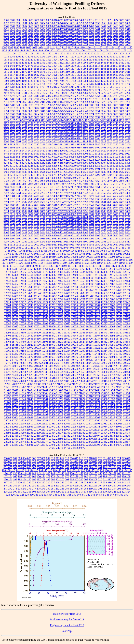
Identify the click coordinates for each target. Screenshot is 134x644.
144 (43, 473)
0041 (67, 23)
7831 (12, 211)
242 (124, 482)
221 (24, 482)
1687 (103, 78)
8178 (73, 220)
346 (107, 495)
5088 (49, 117)
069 (76, 464)
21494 (112, 390)
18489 (60, 336)
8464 (79, 232)
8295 (116, 226)
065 (58, 464)
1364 (73, 63)
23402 (112, 433)
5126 (127, 120)
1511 (79, 66)
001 (10, 458)
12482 (82, 284)
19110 (82, 348)
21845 (22, 399)
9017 (37, 239)
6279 (24, 163)
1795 (43, 87)
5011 (128, 105)
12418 (8, 278)
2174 (116, 90)
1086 (122, 44)
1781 (97, 84)
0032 (31, 23)
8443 (37, 232)
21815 (82, 396)
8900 (18, 239)
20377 (97, 372)
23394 (104, 433)
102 (105, 467)
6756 (85, 175)
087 (34, 467)
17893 (126, 323)
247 (20, 486)
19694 (112, 357)
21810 (67, 396)
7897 (61, 211)
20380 (104, 372)
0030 (18, 23)
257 (67, 486)
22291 (37, 411)
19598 (45, 357)
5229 (24, 135)
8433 (24, 232)
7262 (67, 193)
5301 (18, 141)
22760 (97, 420)
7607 (6, 205)
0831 (85, 38)
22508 (52, 414)
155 (95, 473)
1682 (73, 78)
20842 (74, 381)
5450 (37, 154)
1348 (37, 63)
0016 (91, 20)
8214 (122, 223)
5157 (12, 126)
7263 (73, 193)
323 (124, 492)
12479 (60, 284)
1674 (37, 78)
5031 (116, 108)
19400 (60, 354)
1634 (91, 75)
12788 (112, 308)
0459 (73, 29)
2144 (67, 87)
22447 (119, 411)
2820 (12, 102)
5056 (122, 111)
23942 (45, 445)
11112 (85, 266)
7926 (73, 211)
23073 (52, 430)
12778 (37, 308)
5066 (49, 114)
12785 (89, 308)
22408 (82, 411)
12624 (37, 293)
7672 (49, 208)
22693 (89, 417)
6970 (49, 181)
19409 (74, 354)
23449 (22, 436)
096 (76, 467)
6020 (122, 154)
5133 (37, 123)
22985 (74, 427)
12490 (119, 284)
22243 (97, 408)
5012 (6, 108)
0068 (49, 26)
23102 (82, 430)
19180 (22, 351)
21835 (119, 396)
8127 (37, 217)
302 (24, 492)
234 (86, 482)
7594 (61, 202)
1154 (70, 50)
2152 (116, 87)
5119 (85, 120)
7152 (43, 187)
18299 (15, 333)
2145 (73, 87)
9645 (85, 245)
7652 (122, 205)
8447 (49, 232)
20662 (126, 378)
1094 (41, 47)
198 (43, 479)
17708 (74, 323)
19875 (89, 360)
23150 (112, 430)
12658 (37, 299)
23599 (74, 439)
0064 (24, 26)
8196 (18, 223)
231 (72, 482)
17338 (104, 317)
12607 (37, 290)
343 (93, 495)
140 (24, 473)
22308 (52, 411)
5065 (43, 114)
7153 (49, 187)
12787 (104, 308)
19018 (89, 345)
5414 (24, 151)
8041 (37, 214)
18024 (74, 326)
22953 (15, 427)
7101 (85, 184)
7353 (110, 193)
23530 (8, 439)
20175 (37, 369)
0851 (24, 41)
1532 (49, 69)
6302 (91, 163)
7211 (73, 190)
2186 (37, 93)
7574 (6, 202)
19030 (97, 345)
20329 (37, 372)
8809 (97, 235)
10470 (30, 254)
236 (95, 482)
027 (6, 461)
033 (34, 461)
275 (24, 489)
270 (128, 486)
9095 (85, 239)
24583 (126, 445)
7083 (25, 184)
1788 (12, 87)
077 (114, 464)
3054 (91, 102)
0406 (97, 26)
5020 (55, 108)
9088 (61, 239)
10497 (89, 254)
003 (20, 458)
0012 (67, 20)
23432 (8, 436)
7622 (73, 205)
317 (95, 492)
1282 (97, 57)
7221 (122, 190)
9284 (49, 242)
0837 (122, 38)
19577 (30, 357)
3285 (31, 105)
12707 (97, 299)
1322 (43, 60)
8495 (37, 235)
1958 (49, 87)
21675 (104, 393)
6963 (31, 181)
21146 (119, 384)
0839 (128, 38)
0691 (116, 35)
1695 (18, 81)
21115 (89, 384)
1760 (122, 81)
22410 (89, 411)
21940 (52, 402)
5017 (37, 108)
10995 (89, 257)
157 (105, 473)
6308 (128, 163)
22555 (104, 414)
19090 (60, 348)
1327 (67, 60)
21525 (22, 393)
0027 (128, 20)
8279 (97, 226)
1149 (40, 50)
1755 (91, 81)
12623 (30, 293)
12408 (67, 275)
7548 (49, 199)
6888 (67, 178)
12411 (89, 275)
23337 (60, 433)
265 (105, 486)
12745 (15, 305)
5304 (37, 141)
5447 (18, 154)
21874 (67, 399)
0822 (43, 38)
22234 (82, 408)
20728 (45, 381)
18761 (126, 339)
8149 (103, 217)
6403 (103, 169)
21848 (30, 399)
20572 (104, 375)
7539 (24, 199)
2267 (73, 93)
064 (53, 464)
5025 (79, 108)
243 (128, 482)
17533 (119, 320)
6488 (12, 172)
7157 (73, 187)
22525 (74, 414)
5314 (85, 141)
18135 (67, 329)
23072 (45, 430)
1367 (91, 63)
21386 (126, 387)
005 (29, 458)
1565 (103, 69)
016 (81, 458)
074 (100, 464)
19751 (37, 360)
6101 (104, 157)
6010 (91, 154)
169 (34, 476)
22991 (82, 427)
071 (86, 464)
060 (34, 464)
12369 (104, 269)
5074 (91, 114)
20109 (52, 366)
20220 (67, 369)
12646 (74, 296)
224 (39, 482)
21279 (30, 387)
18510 (67, 336)
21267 (22, 387)
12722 (30, 302)
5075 (97, 114)
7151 (37, 187)
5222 (110, 132)
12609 (52, 290)
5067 (55, 114)
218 (10, 482)
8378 (43, 229)
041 (72, 461)
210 (100, 479)
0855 (49, 41)
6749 (43, 175)
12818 (15, 311)
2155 (6, 90)
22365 (60, 411)
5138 (67, 123)
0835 (110, 38)
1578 (55, 72)
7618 (55, 205)
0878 (110, 41)
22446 (112, 411)
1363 (67, 63)
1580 (67, 72)
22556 (112, 414)
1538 (79, 69)
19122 (97, 348)
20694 (15, 381)
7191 (67, 190)
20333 (45, 372)
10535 (104, 254)
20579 (119, 375)
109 (8, 470)
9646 (91, 245)
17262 (37, 317)
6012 (103, 154)
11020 (56, 260)
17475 (89, 320)
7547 (43, 199)
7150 (31, 187)
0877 (103, 41)
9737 (37, 248)
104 (114, 467)
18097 (30, 329)
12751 (52, 305)
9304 (110, 242)
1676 (43, 78)
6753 (67, 175)
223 (34, 482)
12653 (126, 296)
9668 (18, 248)
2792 (43, 99)
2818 (128, 99)
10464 (22, 254)
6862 (122, 175)
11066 (129, 260)
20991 (45, 384)
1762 (6, 84)
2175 (122, 90)
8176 (67, 220)
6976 (67, 181)
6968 (43, 181)
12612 (74, 290)
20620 (67, 378)
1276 (61, 57)
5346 (103, 144)
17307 (67, 317)
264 (100, 486)
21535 (37, 393)
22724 (8, 420)
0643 (37, 35)
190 (6, 479)
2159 (31, 90)
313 (76, 492)
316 (91, 492)
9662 (6, 248)
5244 (116, 135)
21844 (15, 399)
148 (62, 473)
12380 (52, 272)
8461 (73, 232)
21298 (67, 387)
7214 (91, 190)
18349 (74, 333)
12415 (112, 275)
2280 (24, 96)
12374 (15, 272)
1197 (73, 53)
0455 (49, 29)
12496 (8, 287)
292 (105, 489)
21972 (82, 402)
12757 (82, 305)
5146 (116, 123)
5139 (73, 123)
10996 (97, 257)
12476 (37, 284)
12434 (97, 278)
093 (62, 467)
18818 (52, 342)
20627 (82, 378)
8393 (103, 229)
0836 (116, 38)
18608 (126, 336)
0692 (122, 35)
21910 (22, 402)
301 (20, 492)
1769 (49, 84)
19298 (89, 351)
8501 (61, 235)
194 (24, 479)
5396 (73, 148)
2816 (116, 99)
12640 (30, 296)
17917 (15, 326)
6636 (85, 172)
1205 (121, 53)
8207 (79, 223)
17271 (60, 317)
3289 (55, 105)
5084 (24, 117)
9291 (61, 242)
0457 (61, 29)
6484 (122, 169)
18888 (15, 345)
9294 (73, 242)
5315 (91, 141)
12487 (112, 284)
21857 (37, 399)
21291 (52, 387)
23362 (82, 433)
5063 (31, 114)
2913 (55, 102)
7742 (103, 208)
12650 (104, 296)
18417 (15, 336)
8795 (91, 235)
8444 (43, 232)
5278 (61, 138)
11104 (35, 266)
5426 (97, 151)
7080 (6, 184)
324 (128, 492)
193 (20, 479)
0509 (122, 29)
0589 (97, 32)
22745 (60, 420)
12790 (119, 308)
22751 (67, 420)
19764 (45, 360)
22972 (52, 427)
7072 (103, 181)
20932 (126, 381)
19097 (67, 348)
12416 (119, 275)
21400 (8, 390)
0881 (122, 41)
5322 (6, 144)
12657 (30, 299)
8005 (116, 211)
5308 (61, 141)
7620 (67, 205)
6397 (85, 169)
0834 (103, 38)
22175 (8, 408)
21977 (97, 402)
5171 (97, 126)
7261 (61, 193)
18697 (67, 339)
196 (34, 479)
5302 (24, 141)
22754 (74, 420)
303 (29, 492)
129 (102, 470)
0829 (73, 38)
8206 (73, 223)
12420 (22, 278)
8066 (67, 214)
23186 (126, 430)
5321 (128, 141)
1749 (55, 81)
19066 (15, 348)
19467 (119, 354)
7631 (79, 205)
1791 (31, 87)
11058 (100, 260)
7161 (97, 187)
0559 (18, 32)
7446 (103, 196)
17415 (30, 320)
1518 (122, 66)
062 (43, 464)
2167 (73, 90)
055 (10, 464)
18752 (112, 339)
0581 (73, 32)
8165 (18, 220)
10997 (104, 257)
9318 (24, 245)
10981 (119, 254)
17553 (15, 323)
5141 (85, 123)
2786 (6, 99)
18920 (30, 345)
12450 (22, 281)
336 (60, 495)
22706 (104, 417)
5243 (110, 135)
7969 (97, 211)
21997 (126, 402)
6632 (67, 172)
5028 (97, 108)
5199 (6, 132)
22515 (60, 414)
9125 (110, 239)
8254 (79, 226)
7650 (116, 205)
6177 (30, 160)
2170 (91, 90)
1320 (31, 60)
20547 (74, 375)
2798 (73, 99)
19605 (60, 357)
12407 (60, 275)
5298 (128, 138)
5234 (55, 135)
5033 (128, 108)
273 (15, 489)
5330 (55, 144)
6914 (85, 178)
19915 (112, 360)
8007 (122, 211)
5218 (91, 132)
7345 (91, 193)
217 (6, 482)
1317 (18, 60)
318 (100, 492)
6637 (91, 172)
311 (67, 492)
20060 (119, 363)
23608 (82, 439)
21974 (89, 402)
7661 (12, 208)
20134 (89, 366)
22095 (74, 405)
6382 (43, 169)
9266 (31, 242)
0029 (12, 23)
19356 (22, 354)
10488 (60, 254)
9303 (103, 242)
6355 (110, 166)
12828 (89, 311)
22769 (104, 420)
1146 (22, 50)
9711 (24, 248)
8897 (128, 235)
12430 (74, 278)
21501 (126, 390)
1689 (116, 78)
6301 (85, 163)
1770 (55, 84)
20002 (52, 363)
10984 (15, 257)
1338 (110, 60)
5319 (116, 141)
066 (62, 464)
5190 (79, 129)
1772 (61, 84)
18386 (112, 333)
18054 (104, 326)
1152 (58, 50)
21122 (97, 384)
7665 (24, 208)
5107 (25, 120)
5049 (85, 111)
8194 (12, 223)
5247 (6, 138)
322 (119, 492)
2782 (110, 96)
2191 (67, 93)
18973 (52, 345)
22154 (112, 405)
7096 (79, 184)
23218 (15, 433)
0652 (85, 35)
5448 (24, 154)
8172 (43, 220)
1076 (97, 44)
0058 (116, 23)
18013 (60, 326)
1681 (67, 78)
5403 (116, 148)
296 (124, 489)
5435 (122, 151)
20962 (15, 384)
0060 (128, 23)
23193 (8, 433)
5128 (12, 123)
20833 (67, 381)
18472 (52, 336)
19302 (97, 351)
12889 (52, 314)
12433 (89, 278)
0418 (116, 26)
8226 (31, 226)
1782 (103, 84)
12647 (82, 296)
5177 (6, 129)
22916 (112, 424)
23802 (67, 442)
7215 (97, 190)
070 (81, 464)
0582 (79, 32)
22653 (52, 417)
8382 (61, 229)
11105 (42, 266)
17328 (97, 317)
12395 (126, 272)
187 (119, 476)
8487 (31, 235)
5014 (18, 108)
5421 (67, 151)
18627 (8, 339)
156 (100, 473)
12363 (59, 269)
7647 (103, 205)
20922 (112, 381)
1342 (6, 63)
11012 (19, 260)
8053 (55, 214)
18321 (45, 333)
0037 (55, 23)
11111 (78, 266)
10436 (51, 251)
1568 (122, 69)
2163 (49, 90)
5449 (31, 154)
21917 (30, 402)
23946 (60, 445)
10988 (45, 257)
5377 (116, 144)
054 (6, 464)
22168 (126, 405)
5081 (6, 117)
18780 (22, 342)
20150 (15, 369)
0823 (49, 38)
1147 (28, 50)
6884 (49, 178)
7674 (55, 208)
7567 (110, 199)
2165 (61, 90)
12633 (104, 293)
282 (58, 489)
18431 (22, 336)
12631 (89, 293)
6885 (55, 178)
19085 (52, 348)
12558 (97, 287)
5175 (122, 126)
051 (119, 461)
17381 (8, 320)
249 (29, 486)
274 (20, 489)
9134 (116, 239)
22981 (67, 427)
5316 (97, 141)
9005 (24, 239)
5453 (55, 154)
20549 (82, 375)
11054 (78, 260)
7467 (116, 196)
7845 (31, 211)
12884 (22, 314)
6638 (97, 172)
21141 (104, 384)
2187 (43, 93)
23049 (119, 427)
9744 (43, 248)
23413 (119, 433)
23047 (112, 427)
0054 (91, 23)
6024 (19, 157)
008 (43, 458)
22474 (8, 414)
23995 (97, 445)
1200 (91, 53)
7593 (55, 202)
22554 (97, 414)
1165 (7, 53)
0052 (79, 23)
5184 (49, 129)
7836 (18, 211)
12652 (119, 296)
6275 (128, 160)
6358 (128, 166)
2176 (128, 90)
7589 (49, 202)
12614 (89, 290)
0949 (43, 44)
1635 (97, 75)
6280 (31, 163)
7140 (12, 187)
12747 (22, 305)
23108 (89, 430)
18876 (8, 345)
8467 (85, 232)
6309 (6, 166)
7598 (85, 202)
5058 (6, 114)
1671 (18, 78)
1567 (116, 69)
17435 (60, 320)
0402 (79, 26)
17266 (45, 317)
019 (95, 458)
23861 (119, 442)
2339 (31, 96)
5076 (103, 114)
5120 (91, 120)
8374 (31, 229)
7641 (91, 205)
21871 (60, 399)
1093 (35, 47)
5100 (110, 117)
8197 (24, 223)
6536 (18, 172)
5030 (110, 108)
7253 (31, 193)
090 (48, 467)
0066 (37, 26)
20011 (59, 363)
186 (114, 476)
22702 (97, 417)
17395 (22, 320)
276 (29, 489)
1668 (128, 75)
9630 (49, 245)
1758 (110, 81)
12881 (126, 311)
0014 (79, 20)
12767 (104, 305)
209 (95, 479)
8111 (128, 214)
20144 (126, 366)
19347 (15, 354)
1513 (91, 66)
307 (48, 492)
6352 (91, 166)
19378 (45, 354)
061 (39, 464)
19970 (8, 363)
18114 (59, 329)
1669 (6, 78)
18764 (8, 342)
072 (91, 464)
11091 (78, 263)
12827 (82, 311)
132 (116, 470)
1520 (6, 69)
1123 (106, 47)
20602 (30, 378)
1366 (85, 63)
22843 (60, 424)
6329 (37, 166)
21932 (37, 402)
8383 (67, 229)
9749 (49, 248)
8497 (43, 235)
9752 (61, 248)
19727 (15, 360)
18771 (15, 342)
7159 (85, 187)
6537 (24, 172)
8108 (122, 214)
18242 (111, 329)
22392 (74, 411)
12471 (8, 284)
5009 (116, 105)
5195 (110, 129)
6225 (85, 160)
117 (45, 470)
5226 (6, 135)
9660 (128, 245)
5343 (91, 144)
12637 (8, 296)
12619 (126, 290)
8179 (79, 220)
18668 (45, 339)
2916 (73, 102)
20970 (23, 384)
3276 (103, 102)
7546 (37, 199)
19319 (112, 351)
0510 (128, 29)
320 (110, 492)
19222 (60, 351)
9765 (122, 248)
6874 (12, 178)
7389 (18, 196)
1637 (103, 75)
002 (15, 458)
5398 (85, 148)
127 (92, 470)
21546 (45, 393)
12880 (119, 311)
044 (86, 461)
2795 (55, 99)
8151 (110, 217)
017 (86, 458)
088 (39, 467)
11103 (28, 266)
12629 (74, 293)
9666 (12, 248)
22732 (30, 420)
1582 (79, 72)
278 (39, 489)
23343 (67, 433)
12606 (30, 290)
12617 (112, 290)
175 (62, 476)
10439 (66, 251)
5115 (67, 120)
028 (10, 461)
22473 (126, 411)
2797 (67, 99)
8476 (110, 232)
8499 (55, 235)
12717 (22, 302)
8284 (110, 226)
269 (124, 486)
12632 (97, 293)
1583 (85, 72)
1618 (18, 75)
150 (72, 473)
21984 (104, 402)
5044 (55, 111)
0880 (116, 41)
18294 (8, 333)
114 (31, 470)
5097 (97, 117)
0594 (122, 32)
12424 (45, 278)
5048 (79, 111)
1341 (128, 60)
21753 (22, 396)
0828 (67, 38)
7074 (110, 181)
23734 (15, 442)
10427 (14, 251)
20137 (111, 366)
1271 (31, 57)
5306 (49, 141)
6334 (43, 166)
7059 (85, 181)
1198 (79, 53)
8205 (67, 223)
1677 (49, 78)
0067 (43, 26)
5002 (73, 105)
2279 (18, 96)
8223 (24, 226)
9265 (24, 242)
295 (119, 489)
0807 (18, 38)
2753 (91, 96)
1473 (31, 66)
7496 (128, 196)
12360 (37, 269)
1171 (43, 53)
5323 (12, 144)
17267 (52, 317)
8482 (6, 235)
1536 (67, 69)
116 (41, 470)
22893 (97, 424)
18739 (104, 339)
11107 (56, 266)
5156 (6, 126)
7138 (128, 184)
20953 (8, 384)
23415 (126, 433)
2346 (73, 96)
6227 (97, 160)
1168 (25, 53)
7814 (6, 211)
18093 (23, 329)
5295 (122, 138)
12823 (52, 311)
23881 (15, 445)
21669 (89, 393)
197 (39, 479)
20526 (30, 375)
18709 (74, 339)
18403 (8, 336)
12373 (8, 272)
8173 (49, 220)
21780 (37, 396)
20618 (52, 378)
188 (124, 476)
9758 (85, 248)
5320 (122, 141)
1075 (91, 44)
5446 (12, 154)
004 (24, 458)
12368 (97, 269)
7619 (61, 205)
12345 (15, 269)
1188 (67, 53)
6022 (6, 157)
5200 (12, 132)
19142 (119, 348)
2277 (6, 96)
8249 (61, 226)
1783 (110, 84)
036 (48, 461)
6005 (79, 154)
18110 (52, 329)
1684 (85, 78)
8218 (18, 226)
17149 (112, 314)
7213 (85, 190)
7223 (6, 193)
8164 (12, 220)
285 (72, 489)
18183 (89, 329)
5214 (67, 132)
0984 (67, 44)
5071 (73, 114)
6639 (103, 172)
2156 (12, 90)
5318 (110, 141)
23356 (74, 433)
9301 (91, 242)
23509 (104, 436)
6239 (115, 160)
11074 (12, 263)
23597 (67, 439)
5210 (43, 132)
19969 (126, 360)
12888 (45, 314)
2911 (43, 102)
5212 (55, 132)
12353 (22, 269)
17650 (60, 323)
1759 (116, 81)
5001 (67, 105)
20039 (67, 363)
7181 (6, 190)
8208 (85, 223)
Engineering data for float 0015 (67, 625)
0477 (79, 29)
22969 (37, 427)
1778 (79, 84)
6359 (6, 169)
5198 (128, 129)
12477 (45, 284)
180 (86, 476)
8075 (79, 214)
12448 (8, 281)
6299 (73, 163)
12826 (74, 311)
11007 (5, 260)
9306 (122, 242)
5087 (43, 117)
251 (39, 486)
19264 (67, 351)
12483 (89, 284)
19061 (119, 345)
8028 (25, 214)
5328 (43, 144)
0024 (116, 20)
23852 (104, 442)
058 (24, 464)
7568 (116, 199)
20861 (82, 381)
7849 (37, 211)
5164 (55, 126)
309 (58, 492)
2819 (6, 102)
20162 (22, 369)
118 (50, 470)
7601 (103, 202)
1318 (24, 60)
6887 (61, 178)
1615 (128, 72)
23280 (22, 433)
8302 (122, 226)
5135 (49, 123)
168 (29, 476)
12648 (89, 296)
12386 (97, 272)
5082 (12, 117)
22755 (82, 420)
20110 (60, 366)
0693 (128, 35)
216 (128, 479)
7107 (104, 184)
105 (119, 467)
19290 (82, 351)
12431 (82, 278)
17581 (30, 323)
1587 (110, 72)
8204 (61, 223)
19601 (52, 357)
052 (124, 461)
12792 (8, 311)
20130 (74, 366)
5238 (79, 135)
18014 (67, 326)
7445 (97, 196)
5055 (116, 111)
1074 (85, 44)
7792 (122, 208)
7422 (73, 196)
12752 (60, 305)
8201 (49, 223)
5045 (61, 111)
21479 (82, 390)
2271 (97, 93)
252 (43, 486)
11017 (34, 260)
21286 (45, 387)
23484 (74, 436)
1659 (116, 75)
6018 (110, 154)
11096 (107, 263)
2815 (110, 99)
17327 (89, 317)
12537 (22, 287)
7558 (85, 199)
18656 (37, 339)
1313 (122, 57)
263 (95, 486)
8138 (61, 217)
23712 (126, 439)
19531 (15, 357)
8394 (110, 229)
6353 (97, 166)
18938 (45, 345)
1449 (116, 63)
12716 (15, 302)
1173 (55, 53)
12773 (8, 308)
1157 (88, 50)
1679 (61, 78)
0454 (43, 29)
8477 (116, 232)
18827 (82, 342)
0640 (18, 35)
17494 (104, 320)
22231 (74, 408)
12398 (15, 275)
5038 (31, 111)
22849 (67, 424)
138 (15, 473)
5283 (91, 138)
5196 (116, 129)
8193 (6, 223)
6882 (37, 178)
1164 (130, 50)
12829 (97, 311)
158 (110, 473)
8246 (55, 226)
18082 (15, 329)
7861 (55, 211)
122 (69, 470)
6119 (12, 160)
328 (22, 495)
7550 (55, 199)
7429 (91, 196)
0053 (85, 23)
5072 (79, 114)
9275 (43, 242)
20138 (119, 366)
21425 (22, 390)
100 (95, 467)
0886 (6, 44)
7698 (79, 208)
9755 (73, 248)
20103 (37, 366)
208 (91, 479)
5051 (97, 111)
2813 (97, 99)
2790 (31, 99)
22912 (104, 424)
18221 (97, 329)
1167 (19, 53)
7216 (103, 190)
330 (32, 495)
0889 (24, 44)
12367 (89, 269)
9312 (6, 245)
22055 (22, 405)
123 (74, 470)
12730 (82, 302)
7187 (43, 190)
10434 (37, 251)
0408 (110, 26)
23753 (37, 442)
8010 (6, 214)
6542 (31, 172)
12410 (82, 275)
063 (48, 464)
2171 (97, 90)
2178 (6, 93)
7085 (37, 184)
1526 (43, 69)
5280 (73, 138)
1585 (97, 72)
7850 (43, 211)
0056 (103, 23)
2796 (61, 99)
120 (59, 470)
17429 (52, 320)
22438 (97, 411)
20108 (45, 366)
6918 (110, 178)
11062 (107, 260)
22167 (119, 405)
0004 (24, 20)
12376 (22, 272)
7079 (128, 181)
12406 (52, 275)
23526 (126, 436)
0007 (43, 20)
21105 (82, 384)
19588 (37, 357)
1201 (97, 53)
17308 (74, 317)
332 (41, 495)
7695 (73, 208)
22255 (112, 408)
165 (15, 476)
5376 (110, 144)
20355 (74, 372)
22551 (89, 414)
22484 (22, 414)
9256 (128, 239)
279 (43, 489)
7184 (24, 190)
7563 (97, 199)
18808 (45, 342)
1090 (17, 47)
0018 (97, 20)
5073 (85, 114)
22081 (60, 405)
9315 (18, 245)
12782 (67, 308)
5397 (79, 148)
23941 (37, 445)
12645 (67, 296)
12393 (119, 272)
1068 (79, 44)
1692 (128, 78)
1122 (100, 47)
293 (110, 489)
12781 (60, 308)
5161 (37, 126)
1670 (12, 78)
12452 (37, 281)
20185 (45, 369)
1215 (127, 53)
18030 (82, 326)
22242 (89, 408)
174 (58, 476)
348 (117, 495)
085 (24, 467)
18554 (82, 336)
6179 (36, 160)
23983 (89, 445)
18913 (22, 345)
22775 (119, 420)
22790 (8, 424)
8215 (128, 223)
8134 (55, 217)
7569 (122, 199)
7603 (110, 202)
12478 (52, 284)
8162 (128, 217)
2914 (61, 102)
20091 (23, 366)
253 (48, 486)
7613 (37, 205)
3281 (6, 105)
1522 (18, 69)
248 (24, 486)
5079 (122, 114)
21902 (8, 402)
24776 (60, 448)
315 (86, 492)
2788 (18, 99)
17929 (22, 326)
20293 (22, 372)
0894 (37, 44)
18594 (112, 336)
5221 (103, 132)
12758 (89, 305)
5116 (73, 120)
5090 (61, 117)
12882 (8, 314)
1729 (31, 81)
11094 (100, 263)
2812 (91, 99)
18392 (126, 333)
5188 (67, 129)
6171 (24, 160)
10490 (67, 254)
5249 (18, 138)
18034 (89, 326)
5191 (85, 129)
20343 (60, 372)
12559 (104, 287)
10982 (126, 254)
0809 (24, 38)
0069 (55, 26)
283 (62, 489)
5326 (31, 144)
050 (114, 461)
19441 (97, 354)
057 (20, 464)
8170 (37, 220)
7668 (37, 208)
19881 (104, 360)
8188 (116, 220)
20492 (8, 375)
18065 (119, 326)
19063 (126, 345)
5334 (79, 144)
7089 (55, 184)
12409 (74, 275)
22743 (52, 420)
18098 (37, 329)
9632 (61, 245)
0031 (24, 23)
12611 (67, 290)
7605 (122, 202)
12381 (60, 272)
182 (95, 476)
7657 (128, 205)
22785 (126, 420)
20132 (82, 366)
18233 (104, 329)
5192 (91, 129)
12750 (45, 305)
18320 (37, 333)
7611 (24, 205)
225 (43, 482)
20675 (8, 381)
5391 (55, 148)
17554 (22, 323)
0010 (55, 20)
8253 (73, 226)
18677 (52, 339)
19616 (74, 357)
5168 (79, 126)
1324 (55, 60)
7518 (12, 199)
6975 (61, 181)
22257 (119, 408)
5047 (73, 111)
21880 (89, 399)
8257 (85, 226)
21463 (60, 390)
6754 (73, 175)
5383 (12, 148)
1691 (122, 78)
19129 (104, 348)
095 (72, 467)
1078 (110, 44)
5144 (103, 123)
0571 (67, 32)
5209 (37, 132)
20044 (89, 363)
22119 (89, 405)
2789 (24, 99)
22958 (30, 427)
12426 (52, 278)
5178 (12, 129)
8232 (37, 226)
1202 (103, 53)
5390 (49, 148)
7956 (85, 211)
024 (119, 458)
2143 (61, 87)
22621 (30, 417)
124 (78, 470)
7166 (116, 187)
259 (76, 486)
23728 (8, 442)
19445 (112, 354)
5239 (85, 135)
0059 (122, 23)
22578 (126, 414)
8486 (24, 235)
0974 (55, 44)
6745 (18, 175)
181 (91, 476)
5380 (128, 144)
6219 (55, 160)
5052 (103, 111)
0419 (122, 26)
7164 (103, 187)
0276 (73, 26)
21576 (60, 393)
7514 (6, 199)
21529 (30, 393)
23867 (126, 442)
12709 (112, 299)
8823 (110, 235)
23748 (22, 442)
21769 (30, 396)
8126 (31, 217)
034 (39, 461)
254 (53, 486)
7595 (67, 202)
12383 (74, 272)
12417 (126, 275)
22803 (15, 424)
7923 (67, 211)
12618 (119, 290)
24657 (52, 448)
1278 (73, 57)
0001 (6, 20)
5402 (110, 148)
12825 (67, 311)
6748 (37, 175)
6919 (116, 178)
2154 (128, 87)
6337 (61, 166)
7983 (103, 211)
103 (110, 467)
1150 (46, 50)
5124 (115, 120)
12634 (112, 293)
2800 (85, 99)
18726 (89, 339)
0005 (31, 20)
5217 (85, 132)
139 (20, 473)
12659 (45, 299)
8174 (55, 220)
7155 (61, 187)
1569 (128, 69)
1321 (37, 60)
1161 (112, 50)
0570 (61, 32)
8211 (103, 223)
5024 (73, 108)
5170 (91, 126)
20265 (112, 369)
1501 (37, 66)
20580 (126, 375)
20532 (52, 375)
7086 (43, 184)
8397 (122, 229)
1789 (18, 87)
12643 (52, 296)
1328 (73, 60)
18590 (104, 336)
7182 (12, 190)
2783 (116, 96)
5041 (49, 111)
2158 (24, 90)
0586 (91, 32)
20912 (97, 381)
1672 (24, 78)
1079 (116, 44)
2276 (128, 93)
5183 (43, 129)
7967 (91, 211)
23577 (45, 439)
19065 (8, 348)
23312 (45, 433)
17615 (52, 323)
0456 (55, 29)
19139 (111, 348)
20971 (30, 384)
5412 (12, 151)
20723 (37, 381)
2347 (79, 96)
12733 (89, 302)
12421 (30, 278)
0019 (103, 20)
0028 (6, 23)
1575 (37, 72)
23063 (22, 430)
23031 (97, 427)
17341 (112, 317)
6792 (97, 175)
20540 (67, 375)
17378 (126, 317)
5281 (79, 138)
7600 (97, 202)
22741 (45, 420)
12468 (126, 281)
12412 (97, 275)
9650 (97, 245)
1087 (128, 44)
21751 (15, 396)
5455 (61, 154)
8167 (31, 220)
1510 (73, 66)
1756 (97, 81)
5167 (73, 126)
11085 (49, 263)
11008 (12, 260)
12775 (22, 308)
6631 (61, 172)
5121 (97, 120)
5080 (128, 114)
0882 (128, 41)
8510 (67, 235)
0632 (6, 35)
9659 (122, 245)
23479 (60, 436)
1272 (37, 57)
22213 (52, 408)
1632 (79, 75)
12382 (67, 272)
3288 (49, 105)
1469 (18, 66)
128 (97, 470)
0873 (79, 41)
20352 (67, 372)
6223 (73, 160)
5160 (31, 126)
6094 (67, 157)
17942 (30, 326)
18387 (119, 333)
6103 (116, 157)
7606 (128, 202)
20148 (8, 369)
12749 (37, 305)
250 (34, 486)
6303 (97, 163)
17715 (82, 323)
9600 (37, 245)
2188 (49, 93)
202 (62, 479)
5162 (43, 126)
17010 (67, 314)
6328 (31, 166)
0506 (103, 29)
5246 (128, 135)
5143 (97, 123)
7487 (122, 196)
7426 (85, 196)
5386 (31, 148)
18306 (22, 333)
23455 (37, 436)
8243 (49, 226)
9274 (37, 242)
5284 (97, 138)
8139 (67, 217)
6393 (67, 169)
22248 (104, 408)
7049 (73, 181)
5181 (31, 129)
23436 (15, 436)
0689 (103, 35)
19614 (67, 357)
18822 (74, 342)
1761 (128, 81)
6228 (103, 160)
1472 (24, 66)
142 (34, 473)
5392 (61, 148)
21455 (52, 390)
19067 (23, 348)
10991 (67, 257)
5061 (18, 114)
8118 (6, 217)
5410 (128, 148)
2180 (18, 93)
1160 (106, 50)
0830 (79, 38)
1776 (67, 84)
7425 (79, 196)
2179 (12, 93)
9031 (55, 239)
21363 (104, 387)
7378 (122, 193)
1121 (94, 47)
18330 (60, 333)
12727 (60, 302)
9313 (12, 245)
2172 (103, 90)
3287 (43, 105)
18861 (112, 342)
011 (57, 458)
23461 (45, 436)
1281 (91, 57)
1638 (110, 75)
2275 (122, 93)
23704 (119, 439)
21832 (112, 396)
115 (36, 470)
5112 (49, 120)
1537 (73, 69)
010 (53, 458)
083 (15, 467)
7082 (19, 184)
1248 (12, 57)
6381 (37, 169)
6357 (122, 166)
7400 (37, 196)
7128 (122, 184)
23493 (89, 436)
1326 (61, 60)
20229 (82, 369)
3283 (18, 105)
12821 (37, 311)
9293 (67, 242)
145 (48, 473)
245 (10, 486)
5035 (12, 111)
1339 (116, 60)
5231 (37, 135)
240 (114, 482)
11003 (126, 257)
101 (100, 467)
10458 (118, 251)
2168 (79, 90)
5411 (6, 151)
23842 (89, 442)
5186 (55, 129)
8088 (110, 214)
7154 (55, 187)
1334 (85, 60)
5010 (122, 105)
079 (124, 464)
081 (6, 467)
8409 (18, 232)
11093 (93, 263)
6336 (55, 166)
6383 (49, 169)
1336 (97, 60)
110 (13, 470)
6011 (97, 154)
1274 (49, 57)
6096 (79, 157)
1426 (97, 63)
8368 (12, 229)
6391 (55, 169)
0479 (91, 29)
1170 (37, 53)
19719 (8, 360)
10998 (112, 257)
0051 (73, 23)
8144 (85, 217)
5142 (91, 123)
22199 (30, 408)
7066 (91, 181)
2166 (67, 90)
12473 (22, 284)
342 (88, 495)
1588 (116, 72)
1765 (24, 84)
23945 (52, 445)
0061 (6, 26)
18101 (45, 329)
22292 (45, 411)
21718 (126, 393)
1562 (85, 69)
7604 (116, 202)
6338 (67, 166)
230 (67, 482)
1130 (16, 50)
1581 (73, 72)
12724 (45, 302)
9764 (116, 248)
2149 (97, 87)
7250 (12, 193)
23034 (104, 427)
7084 (31, 184)
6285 (61, 163)
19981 (22, 363)
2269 (85, 93)
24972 (82, 448)
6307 (122, 163)
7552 (61, 199)
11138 (8, 269)
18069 (126, 326)
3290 (61, 105)
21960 (67, 402)
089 (43, 467)
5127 (6, 123)
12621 (15, 293)
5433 (110, 151)
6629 (49, 172)
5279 (67, 138)
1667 (122, 75)
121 (64, 470)
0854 (43, 41)
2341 (43, 96)
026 (128, 458)
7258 (49, 193)
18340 (67, 333)
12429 (67, 278)
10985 (23, 257)
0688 (97, 35)
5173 (110, 126)
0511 (6, 32)
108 (4, 470)
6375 (31, 169)
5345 (97, 144)
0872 (73, 41)
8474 (103, 232)
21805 (60, 396)
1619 (24, 75)
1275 (55, 57)
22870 (82, 424)
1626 (61, 75)
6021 (128, 154)
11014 (27, 260)
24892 (74, 448)
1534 (55, 69)
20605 (45, 378)
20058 (112, 363)
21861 (45, 399)
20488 (126, 372)
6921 (128, 178)
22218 (60, 408)
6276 (6, 163)
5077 (110, 114)
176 (67, 476)
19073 (37, 348)
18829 (89, 342)
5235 (61, 135)
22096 (82, 405)
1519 (128, 66)
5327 (37, 144)
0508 (116, 29)
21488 (97, 390)
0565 (31, 32)
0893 (31, 44)
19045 (104, 345)
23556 (30, 439)
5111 (43, 120)
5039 (37, 111)
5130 (18, 123)
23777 (45, 442)
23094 (67, 430)
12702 (89, 299)
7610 (18, 205)
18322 (52, 333)
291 (100, 489)
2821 (18, 102)
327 (17, 495)
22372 (67, 411)
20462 (119, 372)
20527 (37, 375)
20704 (30, 381)
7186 (37, 190)
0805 (12, 38)
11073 (5, 263)
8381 (55, 229)
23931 (30, 445)
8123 (18, 217)
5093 (79, 117)
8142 (73, 217)
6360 (12, 169)
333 (46, 495)
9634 (67, 245)
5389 (43, 148)
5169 (85, 126)
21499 (119, 390)
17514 (112, 320)
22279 (30, 411)
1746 (37, 81)
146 (53, 473)
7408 (55, 196)
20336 (52, 372)
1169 (31, 53)
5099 (103, 117)
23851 (97, 442)
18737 (97, 339)
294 (114, 489)
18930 (37, 345)
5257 (55, 138)
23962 (74, 445)
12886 (37, 314)
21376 (112, 387)
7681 (61, 208)
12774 (15, 308)
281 (53, 489)
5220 (97, 132)
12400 (22, 275)
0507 (110, 29)
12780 (52, 308)
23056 (15, 430)
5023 (67, 108)
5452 (49, 154)
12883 (15, 314)
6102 (110, 157)
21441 (45, 390)
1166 (13, 53)
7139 (6, 187)
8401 (128, 229)
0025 (122, 20)
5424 (85, 151)
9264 (18, 242)
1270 (24, 57)
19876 (97, 360)
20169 (30, 369)
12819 (22, 311)
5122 (103, 120)
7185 (31, 190)
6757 (91, 175)
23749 (30, 442)
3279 (122, 102)
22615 (22, 417)
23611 (97, 439)
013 (67, 458)
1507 (61, 66)
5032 (122, 108)
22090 (67, 405)
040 (67, 461)
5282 (85, 138)
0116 (61, 26)
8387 (79, 229)
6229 (109, 160)
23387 (97, 433)
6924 (18, 181)
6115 (128, 157)
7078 (122, 181)
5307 (55, 141)
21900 (126, 399)
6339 (73, 166)
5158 (18, 126)
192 (15, 479)
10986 (30, 257)
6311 (18, 166)
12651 (112, 296)
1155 (76, 50)
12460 (97, 281)
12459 (89, 281)
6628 (43, 172)
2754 (97, 96)
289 (91, 489)
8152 (116, 217)
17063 (74, 314)
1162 (118, 50)
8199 (37, 223)
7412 (61, 196)
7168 (128, 187)
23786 (60, 442)
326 (13, 495)
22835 (52, 424)
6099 (98, 157)
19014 (74, 345)
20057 (104, 363)
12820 (30, 311)
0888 (18, 44)
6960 (24, 181)
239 (110, 482)
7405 (49, 196)
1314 (128, 57)
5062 (24, 114)
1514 (97, 66)
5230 (31, 135)
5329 (49, 144)
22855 (74, 424)
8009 (128, 211)
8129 (43, 217)
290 (95, 489)
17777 (104, 323)
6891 (79, 178)
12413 (104, 275)
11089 (63, 263)
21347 (97, 387)
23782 (52, 442)
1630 (67, 75)
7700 (91, 208)
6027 (37, 157)
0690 (110, 35)
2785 (128, 96)
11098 (122, 263)
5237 (73, 135)
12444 (104, 278)
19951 (119, 360)
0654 (91, 35)
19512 (8, 357)
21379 (119, 387)
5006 (97, 105)
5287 (110, 138)
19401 (67, 354)
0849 (18, 41)
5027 (91, 108)
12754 (67, 305)
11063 (115, 260)
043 (81, 461)
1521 (12, 69)
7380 (128, 193)
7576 (12, 202)
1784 (116, 84)
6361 (18, 169)
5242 (103, 135)
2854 (31, 102)
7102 (91, 184)
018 (91, 458)
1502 (43, 66)
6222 (67, 160)
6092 (55, 157)
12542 (45, 287)
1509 (67, 66)
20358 (82, 372)
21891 (119, 399)
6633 (73, 172)
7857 (49, 211)
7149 (24, 187)
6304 (103, 163)
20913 (104, 381)
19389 (52, 354)
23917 (22, 445)
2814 (103, 99)
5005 (91, 105)
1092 (29, 47)
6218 (49, 160)
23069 (30, 430)
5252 (37, 138)
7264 (79, 193)
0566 (37, 32)
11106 (49, 266)
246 (15, 486)
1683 (79, 78)
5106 (19, 120)
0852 (31, 41)
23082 (60, 430)
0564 (24, 32)
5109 (37, 120)
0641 (24, 35)
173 (53, 476)
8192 (128, 220)
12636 (126, 293)
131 (111, 470)
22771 (112, 420)
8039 (31, 214)
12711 (119, 299)
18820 (60, 342)
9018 (43, 239)
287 (81, 489)
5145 (110, 123)
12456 (67, 281)
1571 (12, 72)
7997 (110, 211)
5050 (91, 111)
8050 (43, 214)
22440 (104, 411)
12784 (82, 308)
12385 (89, 272)
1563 (91, 69)
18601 (119, 336)
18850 (97, 342)
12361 (45, 269)
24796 (67, 448)
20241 (89, 369)
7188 (49, 190)
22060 (30, 405)
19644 (97, 357)
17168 (126, 314)
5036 (18, 111)
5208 (31, 132)
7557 (79, 199)
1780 (91, 84)
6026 (31, 157)
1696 (24, 81)
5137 (61, 123)
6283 (49, 163)
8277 (91, 226)
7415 (67, 196)
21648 (67, 393)
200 (53, 479)
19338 (126, 351)
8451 (61, 232)
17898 (8, 326)
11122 (121, 266)
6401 (97, 169)
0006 (37, 20)
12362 (52, 269)
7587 (43, 202)
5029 (103, 108)
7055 (79, 181)
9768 (8, 251)
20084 (15, 366)
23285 (30, 433)
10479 (45, 254)
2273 (110, 93)
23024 (89, 427)
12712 (126, 299)
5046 (67, 111)
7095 (73, 184)
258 (72, 486)
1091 (23, 47)
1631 (73, 75)
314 (81, 492)
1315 (6, 60)
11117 (99, 266)
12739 (112, 302)
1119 (82, 47)
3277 (110, 102)
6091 (49, 157)
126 (88, 470)
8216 (6, 226)
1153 (64, 50)
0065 (31, 26)
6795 (116, 175)
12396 (8, 275)
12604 (15, 290)
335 (55, 495)
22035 (8, 405)
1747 (43, 81)
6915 (91, 178)
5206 (18, 132)
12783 (74, 308)
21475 (74, 390)
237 (100, 482)
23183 (119, 430)
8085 (98, 214)
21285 (37, 387)
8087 (104, 214)
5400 (97, 148)
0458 (67, 29)
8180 (85, 220)
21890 (112, 399)
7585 (31, 202)
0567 (43, 32)
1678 (55, 78)
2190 (61, 93)
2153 (122, 87)
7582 (24, 202)
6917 (103, 178)
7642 (97, 205)
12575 (119, 287)
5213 (61, 132)
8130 (49, 217)
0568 (49, 32)
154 (91, 473)
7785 (116, 208)
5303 (31, 141)
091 (53, 467)
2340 (37, 96)
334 (50, 495)
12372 (126, 269)
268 (119, 486)
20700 (22, 381)
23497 (97, 436)
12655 (15, 299)
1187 (61, 53)
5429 (103, 151)
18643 (22, 339)
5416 (37, 151)
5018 (43, 108)
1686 (97, 78)
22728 (22, 420)
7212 (79, 190)
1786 (128, 84)
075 (105, 464)
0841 (12, 41)
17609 (45, 323)
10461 (8, 254)
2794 (49, 99)
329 (27, 495)
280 (48, 489)
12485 (104, 284)
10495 (82, 254)
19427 (89, 354)
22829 (45, 424)
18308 (30, 333)
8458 (67, 232)
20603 (37, 378)
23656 (104, 439)
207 (86, 479)
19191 (30, 351)
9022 (49, 239)
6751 (55, 175)
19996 (37, 363)
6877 (18, 178)
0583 (85, 32)
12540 (30, 287)
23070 (37, 430)
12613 (82, 290)
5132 (31, 123)
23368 (89, 433)
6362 (24, 169)
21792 (45, 396)
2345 (67, 96)
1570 (6, 72)
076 (110, 464)
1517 (116, 66)
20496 (15, 375)
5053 (110, 111)
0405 (91, 26)
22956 (22, 427)
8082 (91, 214)
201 (58, 479)
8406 (6, 232)
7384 (12, 196)
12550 (74, 287)
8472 (97, 232)
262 (91, 486)
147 (58, 473)
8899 (12, 239)
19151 (126, 348)
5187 (61, 129)
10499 (97, 254)
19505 (126, 354)
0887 (12, 44)
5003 (79, 105)
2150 (103, 87)
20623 (74, 378)
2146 (79, 87)
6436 (110, 169)
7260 (55, 193)
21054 (67, 384)
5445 (6, 154)
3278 (116, 102)
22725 (15, 420)
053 (128, 461)
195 (29, 479)
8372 (24, 229)
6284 (55, 163)
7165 (110, 187)
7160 (91, 187)
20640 (104, 378)
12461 (104, 281)
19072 (30, 348)
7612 (31, 205)
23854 (112, 442)
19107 (75, 348)
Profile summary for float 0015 (67, 619)
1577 (49, 72)
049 (110, 461)
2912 (49, 102)
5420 (61, 151)
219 (15, 482)
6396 (79, 169)
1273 (43, 57)
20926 (119, 381)
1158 (94, 50)
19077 (45, 348)
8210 (97, 223)
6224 (79, 160)
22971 (45, 427)
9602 (43, 245)
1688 (110, 78)
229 (62, 482)
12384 (82, 272)
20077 (8, 366)
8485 (18, 235)
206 (81, 479)
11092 (85, 263)
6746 (24, 175)
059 (29, 464)
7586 (37, 202)
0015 (85, 20)
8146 (97, 217)
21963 (74, 402)
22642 (45, 417)
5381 (6, 148)
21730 (8, 396)
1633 (85, 75)
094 (67, 467)
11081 (27, 263)
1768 (43, 84)
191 (10, 479)
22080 (52, 405)
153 (86, 473)
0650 (73, 35)
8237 (43, 226)
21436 (37, 390)
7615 (49, 205)
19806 (52, 360)
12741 (119, 302)
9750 (55, 248)
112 (22, 470)
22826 (37, 424)
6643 (128, 172)
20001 (45, 363)
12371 (119, 269)
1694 (12, 81)
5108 (31, 120)
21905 (15, 402)
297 (128, 489)
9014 (31, 239)
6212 (43, 160)
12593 (8, 290)
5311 (79, 141)
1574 (31, 72)
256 (62, 486)
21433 (30, 390)
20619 (60, 378)
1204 (115, 53)
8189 (122, 220)
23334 (52, 433)
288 (86, 489)
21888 (104, 399)
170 (39, 476)
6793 (103, 175)
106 (124, 467)
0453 (37, 29)
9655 (110, 245)
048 (105, 461)
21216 (8, 387)
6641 (116, 172)
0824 (55, 38)
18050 (97, 326)
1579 (61, 72)
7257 (43, 193)
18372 (97, 333)
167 (24, 476)
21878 (74, 399)
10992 (75, 257)
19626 (82, 357)
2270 (91, 93)
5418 (49, 151)
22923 (119, 424)
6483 (116, 169)
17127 (104, 314)
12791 (126, 308)
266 (110, 486)
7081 (12, 184)
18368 (89, 333)
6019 (116, 154)
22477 (15, 414)
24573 (119, 445)
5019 (49, 108)
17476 (97, 320)
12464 (119, 281)
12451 (30, 281)
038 (58, 461)
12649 (97, 296)
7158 (79, 187)
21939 (45, 402)
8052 (49, 214)
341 (84, 495)
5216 (79, 132)
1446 (103, 63)
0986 (73, 44)
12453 (45, 281)
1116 (64, 47)
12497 (15, 287)
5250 (24, 138)
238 (105, 482)
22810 (30, 424)
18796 (37, 342)
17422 (37, 320)
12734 (97, 302)
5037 (24, 111)
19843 (67, 360)
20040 (74, 363)
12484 (97, 284)
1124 (112, 47)
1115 (58, 47)
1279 (79, 57)
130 (107, 470)
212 (110, 479)
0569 (55, 32)
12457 (74, 281)
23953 (67, 445)
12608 (45, 290)
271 (6, 489)
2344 (61, 96)
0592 (110, 32)
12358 (30, 269)
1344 (12, 63)
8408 (12, 232)
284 (67, 489)
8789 (85, 235)
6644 (6, 175)
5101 (116, 117)
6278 (18, 163)
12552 (89, 287)
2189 (55, 93)
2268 (79, 93)
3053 (85, 102)
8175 (61, 220)
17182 (15, 317)
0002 (12, 20)
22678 (74, 417)
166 (20, 476)
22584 (8, 417)
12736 (104, 302)
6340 (79, 166)
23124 (97, 430)
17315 (82, 317)
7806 (128, 208)
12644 (60, 296)
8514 (79, 235)
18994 (60, 345)
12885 (30, 314)
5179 (18, 129)
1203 (109, 53)
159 (114, 473)
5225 (128, 132)
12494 (126, 284)
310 (62, 492)
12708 (104, 299)
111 (18, 470)
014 (72, 458)
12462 (112, 281)
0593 (116, 32)
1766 (31, 84)
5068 (61, 114)
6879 (24, 178)
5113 (55, 120)
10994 (82, 257)
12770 (126, 305)
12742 (126, 302)
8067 (73, 214)
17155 (119, 314)
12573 (112, 287)
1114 (53, 47)
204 (72, 479)
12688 (52, 299)
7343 (85, 193)
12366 (82, 269)
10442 (74, 251)
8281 (103, 226)
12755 (74, 305)
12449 (15, 281)
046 (95, 461)
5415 (31, 151)
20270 (119, 369)
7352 (103, 193)
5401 (103, 148)
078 (119, 464)
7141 (18, 187)
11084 (41, 263)
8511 (73, 235)
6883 (43, 178)
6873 (6, 178)
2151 (110, 87)
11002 (119, 257)
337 (65, 495)
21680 (112, 393)
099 (91, 467)
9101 (103, 239)
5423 (79, 151)
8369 (18, 229)
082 (10, 467)
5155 (128, 123)
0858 (67, 41)
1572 (18, 72)
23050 (126, 427)
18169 (82, 329)
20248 (104, 369)
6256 (122, 160)
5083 (18, 117)
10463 (15, 254)
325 (8, 495)
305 (39, 492)
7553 (67, 199)
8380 (49, 229)
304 (34, 492)
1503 (49, 66)
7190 (61, 190)
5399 (91, 148)
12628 (67, 293)
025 (124, 458)
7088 (49, 184)
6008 (85, 154)
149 (67, 473)
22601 (15, 417)
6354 (103, 166)
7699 (85, 208)
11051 (63, 260)
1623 (43, 75)
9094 (79, 239)
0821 (37, 38)
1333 (79, 60)
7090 (61, 184)
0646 (55, 35)
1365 (79, 63)
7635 (85, 205)
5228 (18, 135)
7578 (18, 202)
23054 (8, 430)
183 (100, 476)
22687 (82, 417)
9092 (73, 239)
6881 (31, 178)
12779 (45, 308)
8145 (91, 217)
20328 (30, 372)
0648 (61, 35)
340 (79, 495)
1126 (124, 47)
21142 (111, 384)
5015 (24, 108)
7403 (43, 196)
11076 (19, 263)
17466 (82, 320)
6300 (79, 163)
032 (29, 461)
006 (34, 458)
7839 (24, 211)
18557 (89, 336)
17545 (8, 323)
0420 (128, 26)
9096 (91, 239)
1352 (61, 63)
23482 (67, 436)
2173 (110, 90)
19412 (82, 354)
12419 (15, 278)
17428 (45, 320)
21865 (52, 399)
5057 (128, 111)
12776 (30, 308)
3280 (128, 102)
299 (10, 492)
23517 (119, 436)
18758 (119, 339)
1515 (103, 66)
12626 (52, 293)
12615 (97, 290)
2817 (122, 99)
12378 (37, 272)
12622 (22, 293)
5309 (67, 141)
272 (10, 489)
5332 (67, 144)
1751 (67, 81)
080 (128, 464)
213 (114, 479)
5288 (116, 138)
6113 (122, 157)
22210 (45, 408)
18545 (74, 336)
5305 (43, 141)
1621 (31, 75)
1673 (31, 78)
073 (95, 464)
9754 (67, 248)
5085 (31, 117)
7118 (116, 184)
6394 (73, 169)
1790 (24, 87)
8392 (97, 229)
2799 (79, 99)
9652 (103, 245)
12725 (52, 302)
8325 (128, 226)
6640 (110, 172)
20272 (126, 369)
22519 (67, 414)
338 (69, 495)
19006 (67, 345)
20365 (89, 372)
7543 (31, 199)
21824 (97, 396)
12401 (30, 275)
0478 (85, 29)
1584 (91, 72)
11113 (92, 266)
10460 (126, 251)
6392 (61, 169)
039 (62, 461)
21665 (82, 393)
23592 (52, 439)
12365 (74, 269)
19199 (37, 351)
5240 (91, 135)
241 (119, 482)
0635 (12, 35)
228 (58, 482)
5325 (24, 144)
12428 (60, 278)
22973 (60, 427)
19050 (112, 345)
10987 (37, 257)
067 (67, 464)
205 (76, 479)
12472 (15, 284)
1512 (85, 66)
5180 (24, 129)
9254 (122, 239)
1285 (103, 57)
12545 (60, 287)
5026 (85, 108)
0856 (55, 41)
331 (36, 495)
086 (29, 467)
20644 (112, 378)
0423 (18, 29)
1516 (110, 66)
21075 (75, 384)
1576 (43, 72)
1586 (103, 72)
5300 (12, 141)
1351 (55, 63)
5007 (103, 105)
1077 (103, 44)
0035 (49, 23)
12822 (45, 311)
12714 (8, 302)
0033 (37, 23)
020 (100, 458)
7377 (116, 193)
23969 (82, 445)
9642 (79, 245)
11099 (129, 263)
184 (105, 476)
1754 (85, 81)
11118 (106, 266)
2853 (24, 102)
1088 (4, 47)
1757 (103, 81)
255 (58, 486)
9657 (116, 245)
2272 (103, 93)
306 (43, 492)
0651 (79, 35)
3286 (37, 105)
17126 (97, 314)
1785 (122, 84)
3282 (12, 105)
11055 (85, 260)
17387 (15, 320)
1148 (34, 50)
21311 (82, 387)
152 (81, 473)
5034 (6, 111)
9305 (116, 242)
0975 (61, 44)
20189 (52, 369)
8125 (24, 217)
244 (6, 486)
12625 (45, 293)
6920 (122, 178)
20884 (89, 381)
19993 (30, 363)
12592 (126, 287)
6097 (85, 157)
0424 (24, 29)
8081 (85, 214)
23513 (112, 436)
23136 (104, 430)
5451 (43, 154)
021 (105, 458)
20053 (97, 363)
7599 (91, 202)
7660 (6, 208)
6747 (31, 175)
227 (53, 482)
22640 (37, 417)
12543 (52, 287)
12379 (45, 272)
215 (124, 479)
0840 (6, 41)
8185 (110, 220)
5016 (31, 108)
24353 (104, 445)
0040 (61, 23)
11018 (41, 260)
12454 (52, 281)
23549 (22, 439)
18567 (97, 336)
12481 (74, 284)
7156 (67, 187)
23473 (52, 436)
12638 (15, 296)
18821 (67, 342)
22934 (126, 424)
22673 (67, 417)
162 (128, 473)
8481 (128, 232)
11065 (122, 260)
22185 (15, 408)
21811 (74, 396)
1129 (10, 50)
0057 (110, 23)
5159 (24, 126)
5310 (73, 141)
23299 (37, 433)
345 (102, 495)
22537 (82, 414)
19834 (60, 360)
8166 (24, 220)
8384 (73, 229)
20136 (104, 366)
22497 (45, 414)
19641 (89, 357)
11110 (71, 266)
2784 (122, 96)
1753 (79, 81)
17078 (89, 314)
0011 (61, 20)
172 (48, 476)
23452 (30, 436)
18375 (104, 333)
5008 (110, 105)
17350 (119, 317)
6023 (12, 157)
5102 (122, 117)
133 (121, 470)
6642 (122, 172)
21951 (60, 402)
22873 (89, 424)
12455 (60, 281)
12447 (126, 278)
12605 (22, 290)
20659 (119, 378)
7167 (122, 187)
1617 (12, 75)
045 (91, 461)
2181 (24, 93)
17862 (119, 323)
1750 (61, 81)
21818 (89, 396)
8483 (12, 235)
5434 (116, 151)
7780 (110, 208)
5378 (122, 144)
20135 (97, 366)
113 (27, 470)
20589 (8, 378)
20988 (38, 384)
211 (105, 479)
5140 (79, 123)
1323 (49, 60)
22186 (22, 408)
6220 (61, 160)
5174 (116, 126)
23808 (74, 442)
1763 (12, 84)
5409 (122, 148)
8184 (103, 220)
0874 (85, 41)
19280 (74, 351)
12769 (119, 305)
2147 (85, 87)
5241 (97, 135)
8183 (97, 220)
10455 (103, 251)
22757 (89, 420)
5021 (61, 108)
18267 (119, 329)
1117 (70, 47)
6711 (12, 175)
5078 (116, 114)
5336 (85, 144)
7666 (31, 208)
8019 (12, 214)
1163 (124, 50)
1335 (91, 60)
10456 (111, 251)
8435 (31, 232)
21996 (119, 402)
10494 (74, 254)
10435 (44, 251)
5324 (18, 144)
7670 (43, 208)
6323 (24, 166)
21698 (119, 393)
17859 (112, 323)
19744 (22, 360)
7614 (43, 205)
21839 (8, 399)
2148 (91, 87)
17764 (97, 323)
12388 (104, 272)
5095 (91, 117)
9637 (73, 245)
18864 (126, 342)
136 (6, 473)
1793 (37, 87)
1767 (37, 84)
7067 (97, 181)
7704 (97, 208)
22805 (22, 424)
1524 (31, 69)
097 (81, 467)
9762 (103, 248)
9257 (6, 242)
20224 (74, 369)
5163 (49, 126)
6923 (12, 181)
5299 (6, 141)
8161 (122, 217)
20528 (45, 375)
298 (6, 492)
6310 (12, 166)
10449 (96, 251)
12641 (37, 296)
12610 (60, 290)
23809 (82, 442)
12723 (37, 302)
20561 (89, 375)
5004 (85, 105)
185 (110, 476)
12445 (112, 278)
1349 (43, 63)
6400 (91, 169)
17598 (37, 323)
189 (128, 476)
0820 (31, 38)
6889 (73, 178)
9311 (128, 242)
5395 (67, 148)
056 (15, 464)
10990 (60, 257)
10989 (52, 257)
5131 (24, 123)
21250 (15, 387)
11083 (34, 263)
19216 (52, 351)
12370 (111, 269)
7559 (91, 199)
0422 (12, 29)
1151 (52, 50)
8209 (91, 223)
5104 (7, 120)
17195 (22, 317)
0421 (6, 29)
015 (76, 458)
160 (119, 473)
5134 (43, 123)
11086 (56, 263)
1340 (122, 60)
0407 (103, 26)
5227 (12, 135)
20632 (97, 378)
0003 (18, 20)
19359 (30, 354)
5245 (122, 135)
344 (98, 495)
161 (124, 473)
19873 (82, 360)
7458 (110, 196)
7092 (67, 184)
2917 (79, 102)
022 (110, 458)
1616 (6, 75)
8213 (116, 223)
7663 (18, 208)
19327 (119, 351)
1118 (76, 47)
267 (114, 486)
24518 (112, 445)
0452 (31, 29)
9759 (91, 248)
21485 (89, 390)
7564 (103, 199)
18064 (112, 326)
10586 (112, 254)
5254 (43, 138)
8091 (116, 214)
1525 (37, 69)
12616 (104, 290)
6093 (61, 157)
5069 (67, 114)
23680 (112, 439)
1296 (110, 57)
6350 (85, 166)
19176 (15, 351)
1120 (88, 47)
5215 (73, 132)
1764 (18, 84)
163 (6, 476)
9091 (67, 239)
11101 (13, 266)
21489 (104, 390)
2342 (49, 96)
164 (10, 476)
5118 (79, 120)
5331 (61, 144)
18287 (126, 329)
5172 (103, 126)
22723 (126, 417)
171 (43, 476)
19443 (104, 354)
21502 (8, 393)
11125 (128, 266)
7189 (55, 190)
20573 (112, 375)
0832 (91, 38)
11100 (6, 266)
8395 (116, 229)
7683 (67, 208)
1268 (18, 57)
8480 (122, 232)
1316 (12, 60)
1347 (31, 63)
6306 (116, 163)
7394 (24, 196)
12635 (119, 293)
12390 (112, 272)
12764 (97, 305)
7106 (98, 184)
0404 (85, 26)
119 (55, 470)
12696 (67, 299)
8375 (37, 229)
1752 (73, 81)
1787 (6, 87)
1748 (49, 81)
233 (81, 482)
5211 (49, 132)
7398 (31, 196)
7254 (37, 193)
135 (130, 470)
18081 (8, 329)
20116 (67, 366)
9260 (12, 242)
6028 (43, 157)
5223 (116, 132)
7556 (73, 199)
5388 (37, 148)
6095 (73, 157)
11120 (114, 266)
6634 (79, 172)
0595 (128, 32)
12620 (8, 293)
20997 (52, 384)
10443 (81, 251)
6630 (55, 172)
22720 (119, 417)
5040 (43, 111)
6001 (67, 154)
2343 (55, 96)
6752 (61, 175)
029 (15, 461)
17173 (8, 317)
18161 (74, 329)
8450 (55, 232)
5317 (103, 141)
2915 (67, 102)
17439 (67, 320)
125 (83, 470)
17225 (30, 317)
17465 (74, 320)
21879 (82, 399)
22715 (112, 417)
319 (105, 492)
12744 (8, 305)
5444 (128, 151)
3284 (24, 105)
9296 (79, 242)
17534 (126, 320)
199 (48, 479)
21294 (60, 387)
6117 (6, 160)
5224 (122, 132)
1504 (55, 66)
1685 (91, 78)
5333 (73, 144)
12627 (60, 293)
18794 (30, 342)
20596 (22, 378)
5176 (128, 126)
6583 (37, 172)
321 (114, 492)
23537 (15, 439)
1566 (110, 69)
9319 (31, 245)
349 (121, 495)
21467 (67, 390)
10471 (37, 254)
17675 (67, 323)
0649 (67, 35)
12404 (45, 275)
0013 (73, 20)
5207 (24, 132)
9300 (85, 242)
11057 (93, 260)
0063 (18, 26)
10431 (22, 251)
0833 (97, 38)
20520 (22, 375)
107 (128, 467)
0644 (43, 35)
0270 (67, 26)
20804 (52, 381)
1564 (97, 69)
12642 (45, 296)
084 (20, 467)
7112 (110, 184)
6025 (25, 157)
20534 (60, 375)
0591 (103, 32)
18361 (82, 333)
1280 (85, 57)
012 (62, 458)
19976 (15, 363)
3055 (97, 102)
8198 (31, 223)
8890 (116, 235)
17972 (45, 326)
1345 (18, 63)
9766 (128, 248)
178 (76, 476)
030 (20, 461)
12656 (22, 299)
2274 (116, 93)
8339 (6, 229)
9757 (79, 248)
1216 (6, 57)
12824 (60, 311)
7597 (79, 202)
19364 (37, 354)
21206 (126, 384)
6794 (110, 175)
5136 (55, 123)
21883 (97, 399)
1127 (130, 47)
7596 (73, 202)
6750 (49, 175)
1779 (85, 84)
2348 (85, 96)
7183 (18, 190)
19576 (22, 357)
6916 (97, 178)
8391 (91, 229)
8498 (49, 235)
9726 (31, 248)
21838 (126, 396)
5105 (13, 120)
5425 (91, 151)
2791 (37, 99)
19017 (82, 345)
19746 (30, 360)
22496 (37, 414)
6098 (91, 157)
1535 (61, 69)
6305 (110, 163)
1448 (110, 63)
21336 (89, 387)
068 (72, 464)
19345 (8, 354)
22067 (45, 405)
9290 (55, 242)
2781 (103, 96)
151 (76, 473)
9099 (97, 239)
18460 (37, 336)
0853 (37, 41)
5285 (103, 138)
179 (81, 476)
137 (10, 473)
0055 (97, 23)
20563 (97, 375)
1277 (67, 57)
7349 (97, 193)
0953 (49, 44)
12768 (112, 305)
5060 (12, 114)
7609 (12, 205)
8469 (91, 232)
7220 (116, 190)
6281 (37, 163)
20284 (15, 372)
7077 (116, 181)
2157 (18, 90)
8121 (12, 217)
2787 (12, 99)
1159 (100, 50)
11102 (20, 266)
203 (67, 479)
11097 (115, 263)
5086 (37, 117)
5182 (37, 129)
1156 (82, 50)
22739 (37, 420)
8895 (122, 235)
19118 (89, 348)
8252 (67, 226)
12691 (60, 299)
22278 (22, 411)
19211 (45, 351)
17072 (82, 314)
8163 (6, 220)
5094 (85, 117)
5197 (122, 129)
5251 (31, 138)
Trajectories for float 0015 (67, 614)
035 (43, 461)
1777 (73, 84)
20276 (8, 372)
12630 (82, 293)
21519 (15, 393)
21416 (15, 390)
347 (112, 495)
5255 (49, 138)
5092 (73, 117)
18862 (119, 342)
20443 (112, 372)
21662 (74, 393)
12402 (37, 275)
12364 (67, 269)
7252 (24, 193)
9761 (97, 248)
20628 (89, 378)
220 (20, 482)
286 (76, 489)
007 (39, 458)
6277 (12, 163)
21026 (60, 384)
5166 (67, 126)
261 (86, 486)
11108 (64, 266)
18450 (30, 336)
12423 (37, 278)
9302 (97, 242)
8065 (61, 214)
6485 (128, 169)
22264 (126, 408)
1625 (55, 75)
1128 (4, 50)
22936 (8, 427)
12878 (104, 311)
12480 (67, 284)
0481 (97, 29)
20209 (60, 369)
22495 (30, 414)
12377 (30, 272)
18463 (45, 336)
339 (74, 495)
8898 (6, 239)
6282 (43, 163)
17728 (89, 323)
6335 (49, 166)
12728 (67, 302)
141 (29, 473)
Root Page (67, 631)
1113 (47, 47)
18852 (104, 342)
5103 (128, 117)
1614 (122, 72)
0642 (31, 35)
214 (119, 479)
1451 (128, 63)
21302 (74, 387)
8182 (91, 220)
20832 (60, 381)
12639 (22, 296)
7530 (18, 199)
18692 (60, 339)
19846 (74, 360)
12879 (112, 311)
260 (81, 486)
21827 (104, 396)
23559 (37, 439)
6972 (55, 181)
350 (126, 495)
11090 (71, 263)
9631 (55, 245)
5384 (18, 148)
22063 (37, 405)
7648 (110, 205)
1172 (49, 53)
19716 (126, 357)
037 (53, 461)
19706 (119, 357)
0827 (61, 38)
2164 (55, 90)
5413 (18, 151)
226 (48, 482)
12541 (37, 287)
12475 (30, 284)
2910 (37, 102)
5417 (43, 151)
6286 (67, 163)
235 (91, 482)
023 (114, 458)
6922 (6, 181)
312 (72, 492)
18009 (52, 326)
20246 (97, 369)
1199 (84, 53)
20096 (30, 366)
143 (39, 473)
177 (72, 476)
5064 (37, 114)
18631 (15, 339)
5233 (49, 135)
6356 (116, 166)
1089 (10, 47)
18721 (82, 339)
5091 (67, 117)
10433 (29, 251)
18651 (30, 339)
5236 (67, 135)
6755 (79, 175)
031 (24, 461)
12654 (8, 299)
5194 (103, 129)
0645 (49, 35)
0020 (110, 20)
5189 (73, 129)
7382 (6, 196)
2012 (55, 87)
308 (53, 492)
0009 (49, 20)
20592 (15, 378)
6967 (37, 181)
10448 (89, 251)
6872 (128, 175)
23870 (8, 445)
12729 (74, 302)
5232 (43, 135)
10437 (59, 251)
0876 (97, 41)
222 (29, 482)
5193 (97, 129)
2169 (85, 90)
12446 (119, 278)
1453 (12, 66)
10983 (8, 257)
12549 (67, 287)
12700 (74, 299)
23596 (60, 439)
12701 (82, 299)
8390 (85, 229)
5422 (73, 151)
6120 (18, 160)
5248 (12, 138)
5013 (12, 108)
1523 (24, 69)
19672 (104, 357)
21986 (112, 402)
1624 (49, 75)
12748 (30, 305)
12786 (97, 308)
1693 (6, 81)
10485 (52, 254)
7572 (128, 199)
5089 (55, 117)
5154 (122, 123)
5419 (55, 151)
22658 (60, 417)
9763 (110, 248)
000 (6, 458)
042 (76, 461)
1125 (118, 47)
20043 (82, 363)
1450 (122, 63)
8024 (19, 214)
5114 (61, 120)
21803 (52, 396)
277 (34, 489)
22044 (15, 405)
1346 (24, 63)
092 (58, 467)
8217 (12, 226)
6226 (91, 160)
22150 (104, 405)
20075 (126, 363)
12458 (82, 281)
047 (100, 461)
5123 (109, 120)
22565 (119, 414)
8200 (43, 223)
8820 (103, 235)
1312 (116, 57)
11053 (71, 260)
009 (48, 458)
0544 (12, 32)
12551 (82, 287)
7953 (79, 211)
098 (86, 467)
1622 (37, 75)
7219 (110, 190)
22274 (15, 411)
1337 (103, 60)
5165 (61, 126)
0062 (12, 26)
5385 (24, 148)
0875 (91, 41)
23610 (89, 439)
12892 (60, 314)
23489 (82, 436)
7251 (18, 193)
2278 (12, 96)
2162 (43, 90)
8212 (110, 223)
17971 (37, 326)
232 (76, 482)
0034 (43, 23)
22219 (67, 408)
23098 (74, 430)
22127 (97, 405)
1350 (49, 63)
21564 (52, 393)
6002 (73, 154)
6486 (6, 172)
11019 (49, 260)
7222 (128, 190)
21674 (97, 393)
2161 (37, 90)
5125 (121, 120)
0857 (61, 41)
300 (15, 492)
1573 (24, 72)
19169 (8, 351)
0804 (6, 38)
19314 (104, 351)
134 (126, 470)
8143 (79, 217)
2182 (31, 93)
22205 (37, 408)
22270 (8, 411)
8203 (55, 223)
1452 (6, 66)
